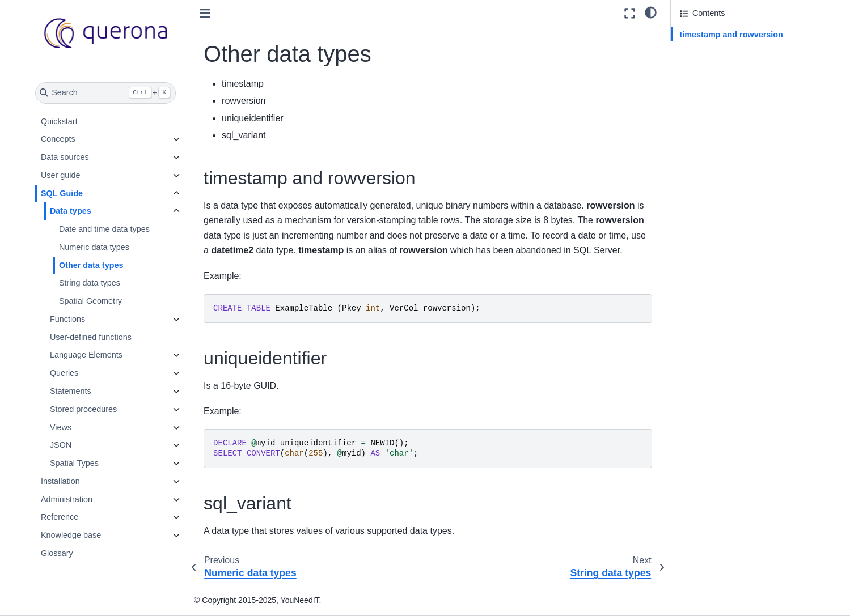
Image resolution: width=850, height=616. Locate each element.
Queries (64, 373)
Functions (67, 319)
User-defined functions (91, 337)
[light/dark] (651, 12)
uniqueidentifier (708, 50)
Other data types (91, 265)
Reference (60, 517)
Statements (71, 391)
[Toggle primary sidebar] (205, 13)
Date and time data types (104, 229)
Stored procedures (83, 409)
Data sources (65, 157)
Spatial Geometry (90, 301)
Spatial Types (74, 463)
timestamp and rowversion (731, 35)
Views (61, 427)
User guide (61, 175)
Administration (67, 499)
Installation (60, 481)
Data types (71, 211)
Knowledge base (71, 535)
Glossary (57, 553)
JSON (61, 445)
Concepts (58, 139)
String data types (90, 283)
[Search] (106, 93)
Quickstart (59, 121)
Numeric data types (94, 247)
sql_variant (700, 66)
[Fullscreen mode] (630, 13)
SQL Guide (62, 193)
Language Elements (86, 355)
